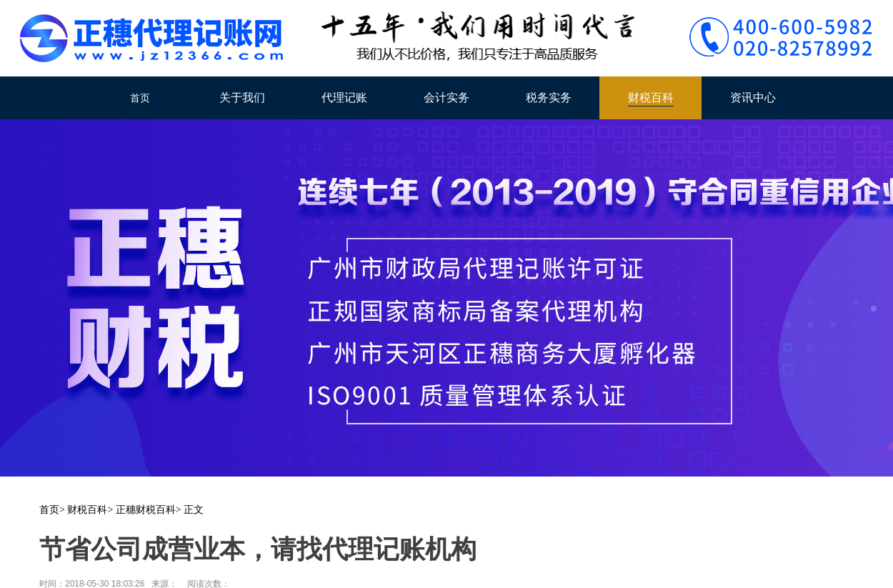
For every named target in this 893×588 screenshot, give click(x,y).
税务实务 (549, 98)
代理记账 (344, 98)
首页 (140, 98)
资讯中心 (753, 98)
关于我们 (242, 98)
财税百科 (651, 98)
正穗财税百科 (146, 510)
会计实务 (446, 98)
